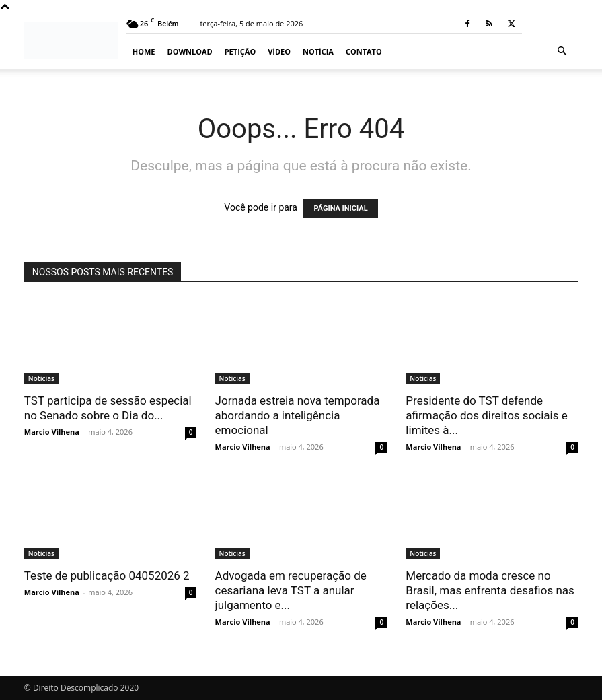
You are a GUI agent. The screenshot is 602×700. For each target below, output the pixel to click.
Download (190, 51)
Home (144, 51)
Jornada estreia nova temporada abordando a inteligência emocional (298, 415)
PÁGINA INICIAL (340, 208)
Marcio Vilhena (52, 432)
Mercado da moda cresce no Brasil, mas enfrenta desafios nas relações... (490, 590)
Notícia (318, 51)
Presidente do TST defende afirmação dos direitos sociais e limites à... (486, 415)
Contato (364, 51)
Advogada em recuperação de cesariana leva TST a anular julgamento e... (291, 590)
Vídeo (279, 51)
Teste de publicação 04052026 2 (107, 575)
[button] (562, 51)
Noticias (41, 378)
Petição (240, 51)
